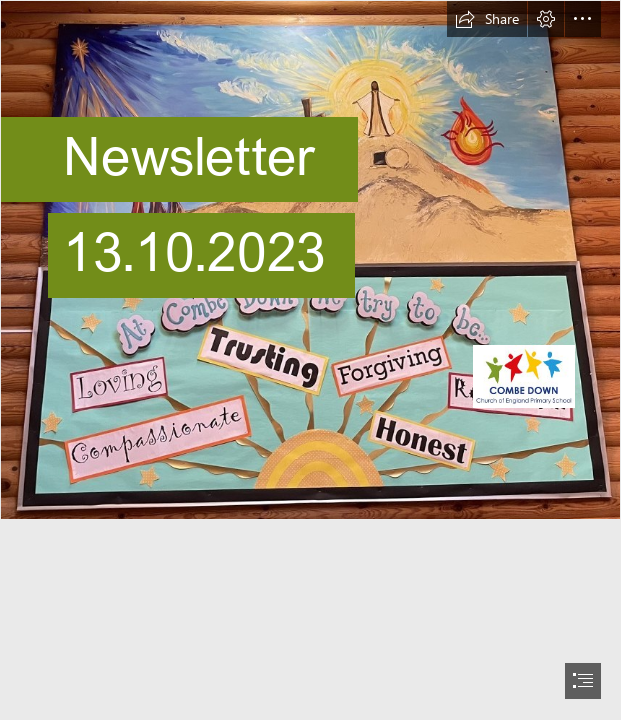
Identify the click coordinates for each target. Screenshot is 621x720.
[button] (487, 19)
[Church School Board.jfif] (310, 260)
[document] (310, 360)
